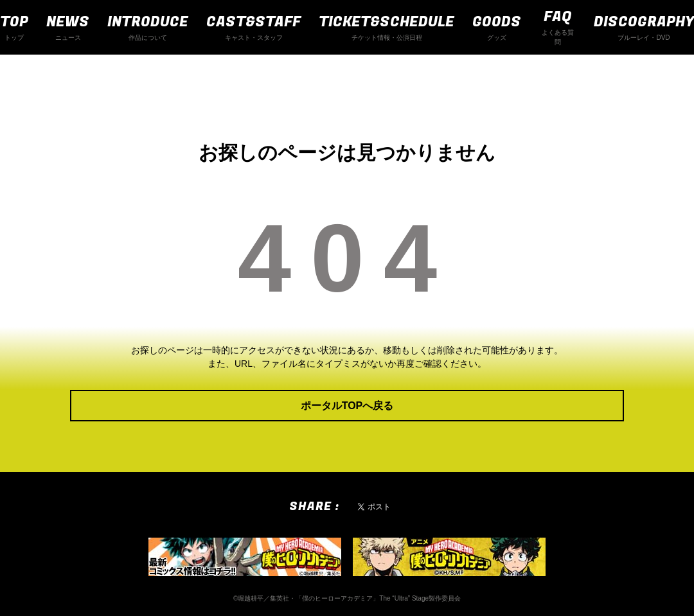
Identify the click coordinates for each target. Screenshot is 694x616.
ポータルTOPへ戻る (347, 406)
